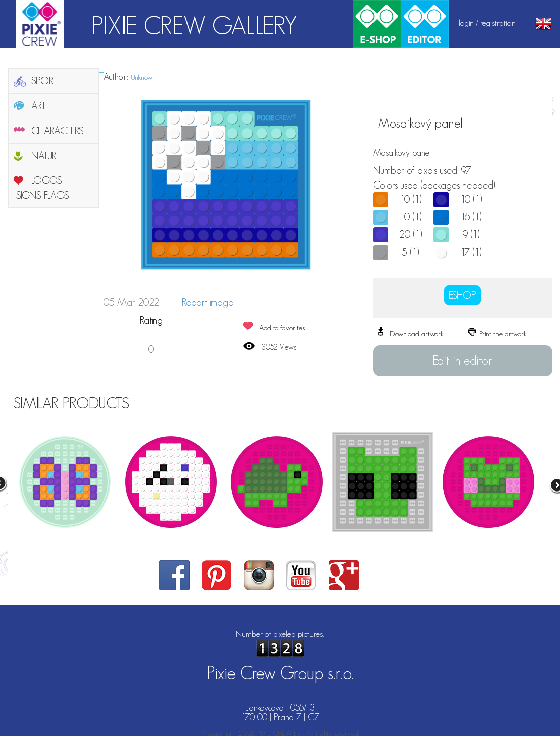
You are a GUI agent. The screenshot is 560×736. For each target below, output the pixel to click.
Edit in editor (462, 360)
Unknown (143, 77)
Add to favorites (282, 327)
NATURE (46, 156)
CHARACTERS (57, 131)
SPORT (44, 81)
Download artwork (417, 333)
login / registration (487, 23)
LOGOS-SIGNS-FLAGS (43, 188)
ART (39, 106)
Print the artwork (503, 333)
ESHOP (462, 295)
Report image (208, 302)
